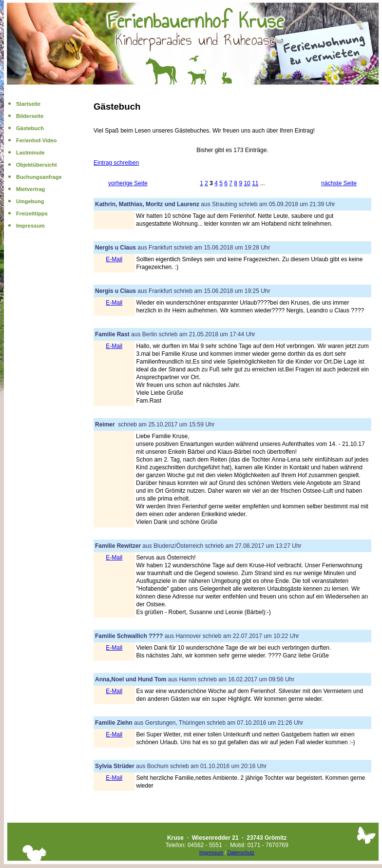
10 (247, 183)
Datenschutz (241, 853)
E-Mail (114, 259)
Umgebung (30, 201)
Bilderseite (30, 116)
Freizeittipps (32, 213)
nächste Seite (339, 183)
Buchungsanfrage (39, 177)
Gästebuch (30, 128)
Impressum (30, 226)
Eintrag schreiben (116, 163)
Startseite (28, 104)
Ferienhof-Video (37, 140)
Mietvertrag (30, 189)
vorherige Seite (128, 183)
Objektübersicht (37, 165)
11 (255, 183)
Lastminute (30, 153)
